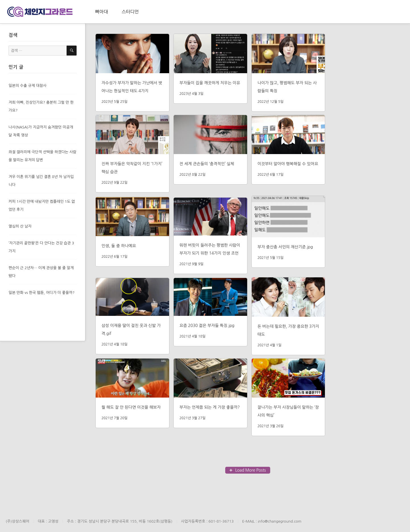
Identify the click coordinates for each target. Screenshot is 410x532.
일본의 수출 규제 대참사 (27, 86)
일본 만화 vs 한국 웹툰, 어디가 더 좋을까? (42, 293)
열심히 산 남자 (20, 226)
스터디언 (130, 12)
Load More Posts (251, 470)
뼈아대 (102, 12)
